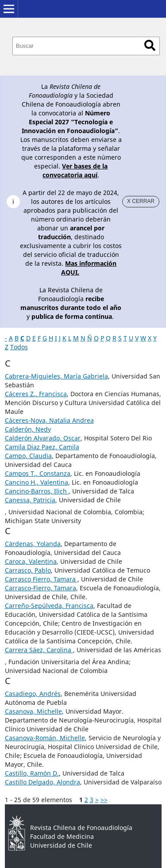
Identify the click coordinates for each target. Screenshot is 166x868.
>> (104, 800)
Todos (19, 347)
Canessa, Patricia (30, 500)
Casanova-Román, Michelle (45, 738)
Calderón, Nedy (28, 429)
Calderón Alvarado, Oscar (43, 438)
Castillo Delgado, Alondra (42, 782)
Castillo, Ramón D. (32, 773)
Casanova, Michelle (33, 711)
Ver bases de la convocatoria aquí (75, 170)
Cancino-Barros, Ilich (37, 491)
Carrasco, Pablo (28, 570)
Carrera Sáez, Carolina (39, 650)
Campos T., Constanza (38, 473)
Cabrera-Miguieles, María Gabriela (56, 376)
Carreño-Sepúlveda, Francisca (49, 606)
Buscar (150, 45)
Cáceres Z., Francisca (36, 394)
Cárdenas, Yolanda (33, 544)
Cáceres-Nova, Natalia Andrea (49, 420)
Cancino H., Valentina (37, 482)
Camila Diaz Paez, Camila (42, 447)
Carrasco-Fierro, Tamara (41, 588)
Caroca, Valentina (31, 561)
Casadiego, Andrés (33, 694)
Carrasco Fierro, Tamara (41, 579)
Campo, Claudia (28, 456)
